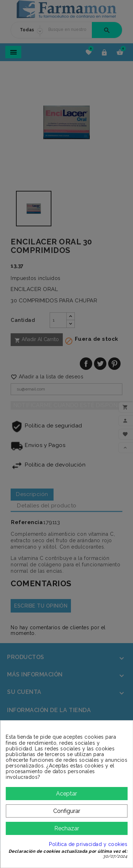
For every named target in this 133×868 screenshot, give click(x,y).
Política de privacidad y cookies (88, 844)
